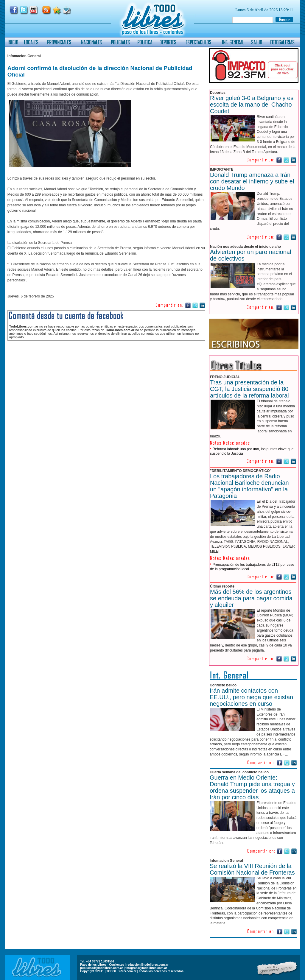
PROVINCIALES (59, 42)
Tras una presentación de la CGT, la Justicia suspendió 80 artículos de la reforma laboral (249, 389)
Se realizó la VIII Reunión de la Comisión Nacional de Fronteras (252, 869)
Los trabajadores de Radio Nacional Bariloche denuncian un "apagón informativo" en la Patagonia (249, 486)
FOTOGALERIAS (282, 42)
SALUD (257, 42)
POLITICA (145, 42)
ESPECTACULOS (198, 42)
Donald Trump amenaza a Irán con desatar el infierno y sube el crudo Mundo (252, 181)
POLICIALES (120, 42)
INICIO (13, 42)
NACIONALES (91, 42)
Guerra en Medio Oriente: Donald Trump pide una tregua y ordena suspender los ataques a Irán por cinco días (252, 787)
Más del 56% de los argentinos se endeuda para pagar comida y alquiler (251, 598)
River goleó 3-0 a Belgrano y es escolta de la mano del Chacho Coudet (252, 105)
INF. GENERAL (233, 42)
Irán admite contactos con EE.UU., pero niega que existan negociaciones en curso (251, 697)
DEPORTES (168, 42)
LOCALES (31, 42)
